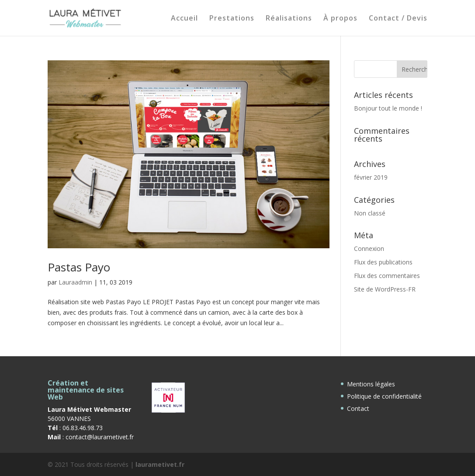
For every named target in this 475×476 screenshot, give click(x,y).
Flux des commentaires (387, 276)
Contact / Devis (398, 19)
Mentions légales (371, 384)
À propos (340, 19)
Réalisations (289, 19)
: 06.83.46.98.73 (75, 428)
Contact (358, 408)
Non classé (370, 213)
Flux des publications (383, 262)
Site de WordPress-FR (385, 289)
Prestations (232, 19)
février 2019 (371, 177)
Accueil (184, 19)
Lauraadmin (75, 282)
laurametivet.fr (160, 464)
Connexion (369, 248)
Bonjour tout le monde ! (388, 108)
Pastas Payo (79, 267)
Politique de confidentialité (384, 396)
